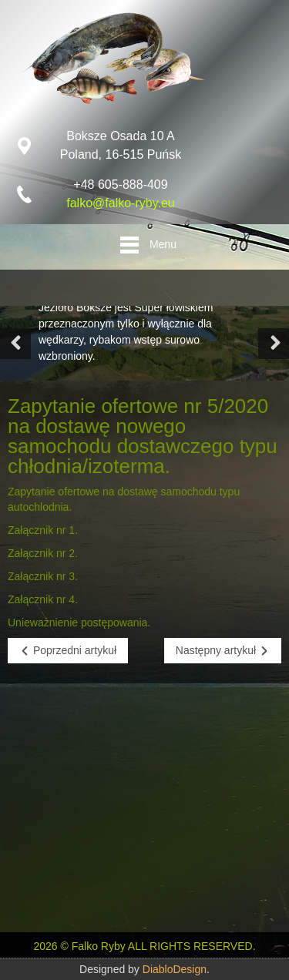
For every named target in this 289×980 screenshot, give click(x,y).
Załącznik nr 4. (43, 599)
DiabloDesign (175, 969)
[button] (15, 344)
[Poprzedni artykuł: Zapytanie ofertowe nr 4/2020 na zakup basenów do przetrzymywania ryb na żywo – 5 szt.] (68, 651)
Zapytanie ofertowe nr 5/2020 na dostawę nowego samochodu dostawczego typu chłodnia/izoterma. (143, 436)
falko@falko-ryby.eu (120, 203)
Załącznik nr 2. (43, 553)
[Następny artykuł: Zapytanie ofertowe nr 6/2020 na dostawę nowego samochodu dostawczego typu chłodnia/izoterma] (223, 651)
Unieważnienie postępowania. (79, 623)
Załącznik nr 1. (43, 530)
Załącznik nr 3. (43, 576)
